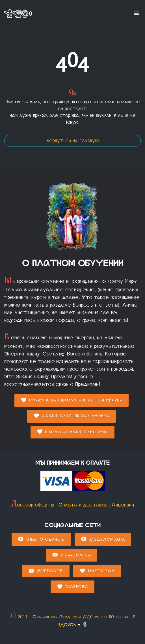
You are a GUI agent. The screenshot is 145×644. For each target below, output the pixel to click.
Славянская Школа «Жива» (72, 416)
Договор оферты (32, 505)
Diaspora (72, 587)
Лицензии (123, 505)
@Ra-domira (72, 555)
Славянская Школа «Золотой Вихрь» (72, 400)
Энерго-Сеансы (41, 539)
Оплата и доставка (83, 505)
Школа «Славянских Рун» (72, 432)
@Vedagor (46, 571)
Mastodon (97, 571)
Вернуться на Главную (73, 141)
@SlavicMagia (103, 539)
